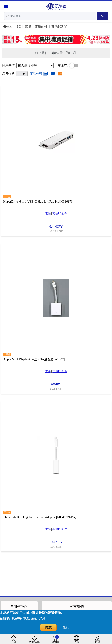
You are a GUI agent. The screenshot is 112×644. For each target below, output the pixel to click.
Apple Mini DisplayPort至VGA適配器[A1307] (34, 357)
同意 (48, 627)
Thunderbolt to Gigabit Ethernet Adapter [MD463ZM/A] (40, 514)
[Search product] (102, 16)
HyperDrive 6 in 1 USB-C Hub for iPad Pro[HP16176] (38, 201)
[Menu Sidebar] (7, 6)
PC (19, 26)
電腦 (28, 26)
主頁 (8, 26)
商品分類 (39, 74)
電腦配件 (41, 26)
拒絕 (66, 627)
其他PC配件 (60, 26)
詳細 (42, 618)
